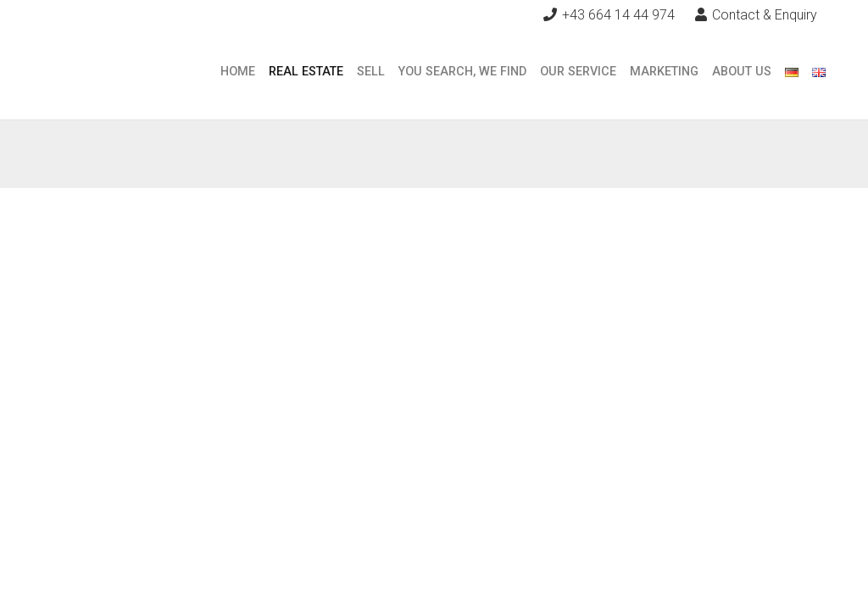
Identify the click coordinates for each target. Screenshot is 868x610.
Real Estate (306, 72)
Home (238, 72)
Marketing (664, 72)
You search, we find (462, 72)
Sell (371, 72)
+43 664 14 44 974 (618, 15)
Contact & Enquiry (756, 15)
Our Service (578, 72)
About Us (742, 72)
